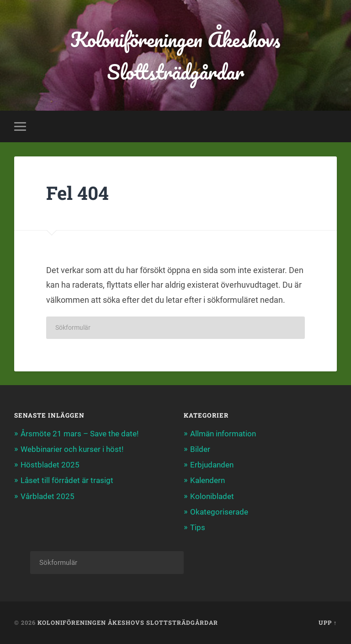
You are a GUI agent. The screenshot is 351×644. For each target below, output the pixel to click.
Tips (198, 527)
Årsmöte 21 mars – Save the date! (80, 434)
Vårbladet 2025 (48, 496)
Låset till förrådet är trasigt (67, 480)
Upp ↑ (328, 623)
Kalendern (207, 480)
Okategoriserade (219, 512)
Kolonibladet (212, 496)
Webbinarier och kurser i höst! (72, 449)
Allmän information (223, 434)
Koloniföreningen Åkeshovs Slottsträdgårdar (175, 55)
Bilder (200, 449)
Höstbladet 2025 (50, 465)
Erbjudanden (212, 465)
